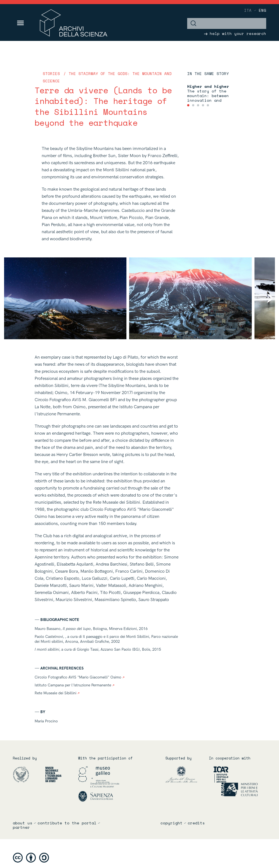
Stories (51, 73)
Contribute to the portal (67, 823)
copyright (172, 823)
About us (23, 823)
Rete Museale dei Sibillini (57, 693)
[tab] (188, 105)
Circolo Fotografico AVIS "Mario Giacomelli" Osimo (80, 677)
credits (196, 823)
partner (21, 827)
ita (248, 10)
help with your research (235, 33)
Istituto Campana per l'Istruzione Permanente (75, 685)
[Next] (266, 298)
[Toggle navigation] (21, 23)
